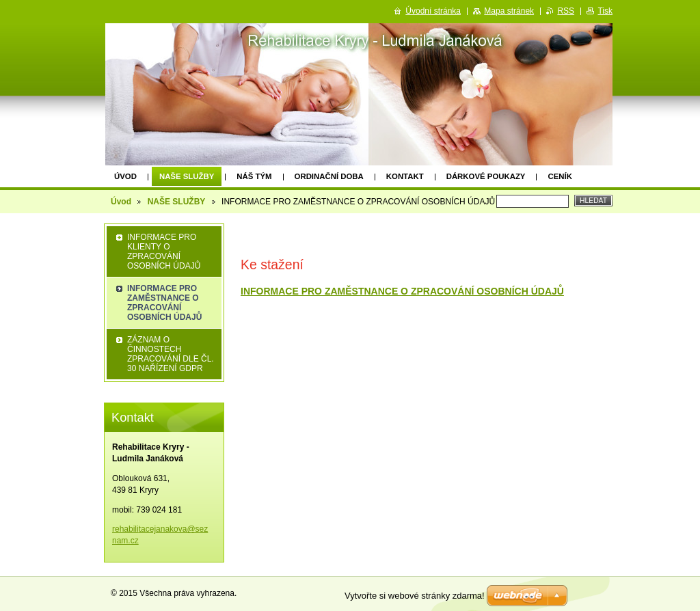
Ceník (560, 176)
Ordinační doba (329, 176)
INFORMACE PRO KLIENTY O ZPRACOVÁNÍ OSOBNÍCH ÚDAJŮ (164, 252)
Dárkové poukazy (486, 176)
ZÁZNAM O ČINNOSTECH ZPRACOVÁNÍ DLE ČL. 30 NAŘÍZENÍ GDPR (171, 354)
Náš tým (254, 176)
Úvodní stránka (433, 11)
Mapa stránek (509, 11)
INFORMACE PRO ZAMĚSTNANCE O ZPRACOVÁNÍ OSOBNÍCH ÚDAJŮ (402, 291)
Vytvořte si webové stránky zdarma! (415, 596)
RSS (566, 11)
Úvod (125, 176)
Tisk (605, 11)
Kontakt (405, 176)
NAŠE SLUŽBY (187, 176)
